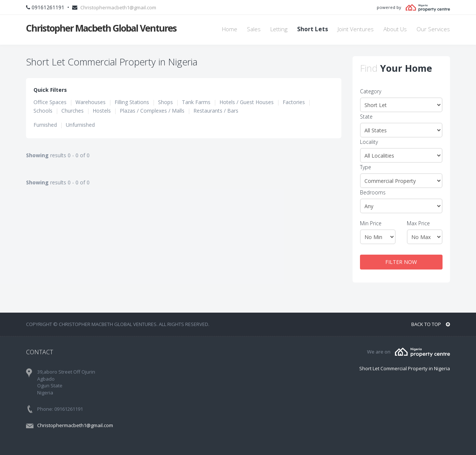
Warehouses (91, 102)
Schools (43, 111)
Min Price (371, 223)
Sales (254, 29)
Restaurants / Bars (216, 111)
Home (230, 29)
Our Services (433, 29)
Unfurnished (80, 125)
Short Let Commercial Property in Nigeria (405, 368)
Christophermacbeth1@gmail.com (118, 7)
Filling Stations (132, 102)
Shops (165, 102)
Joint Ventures (356, 29)
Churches (73, 111)
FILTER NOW (401, 262)
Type (366, 167)
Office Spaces (50, 102)
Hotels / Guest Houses (247, 102)
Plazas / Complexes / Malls (152, 111)
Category (371, 91)
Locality (369, 142)
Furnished (45, 125)
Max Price (418, 223)
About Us (395, 29)
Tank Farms (196, 102)
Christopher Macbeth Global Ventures (101, 28)
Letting (279, 29)
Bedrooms (373, 192)
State (366, 117)
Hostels (102, 111)
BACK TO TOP (431, 324)
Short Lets (313, 29)
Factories (294, 102)
